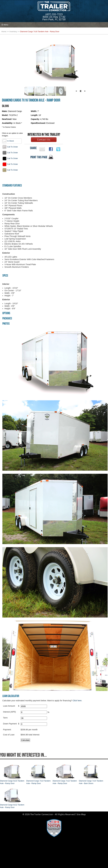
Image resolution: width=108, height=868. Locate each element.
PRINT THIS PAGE (39, 157)
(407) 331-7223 (54, 14)
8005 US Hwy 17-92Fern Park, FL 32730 (54, 18)
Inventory (13, 32)
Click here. (77, 701)
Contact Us (44, 140)
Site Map (81, 814)
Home (4, 32)
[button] (76, 91)
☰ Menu (5, 25)
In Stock (8, 141)
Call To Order (10, 147)
